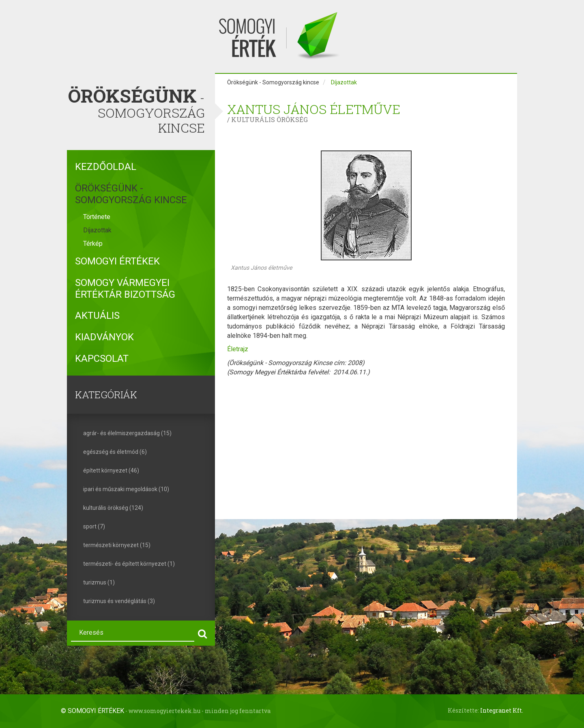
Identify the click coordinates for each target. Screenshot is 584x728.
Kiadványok (104, 337)
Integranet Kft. (502, 710)
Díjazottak (97, 230)
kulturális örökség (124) (113, 508)
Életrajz (238, 349)
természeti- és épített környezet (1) (129, 564)
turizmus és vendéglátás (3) (119, 601)
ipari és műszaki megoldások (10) (126, 489)
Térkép (93, 244)
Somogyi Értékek (117, 261)
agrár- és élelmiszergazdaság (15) (127, 433)
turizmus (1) (99, 582)
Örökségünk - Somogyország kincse (131, 194)
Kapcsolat (102, 359)
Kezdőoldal (106, 167)
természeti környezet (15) (117, 545)
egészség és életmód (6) (115, 452)
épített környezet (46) (111, 470)
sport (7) (94, 526)
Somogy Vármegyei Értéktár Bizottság (125, 289)
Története (97, 217)
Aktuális (97, 316)
